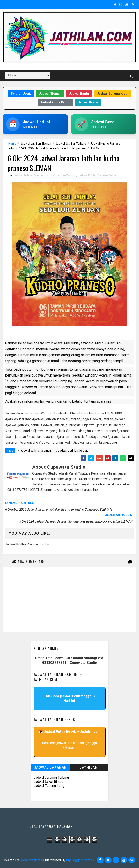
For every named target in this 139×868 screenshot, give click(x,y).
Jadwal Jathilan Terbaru (71, 144)
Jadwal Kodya (88, 102)
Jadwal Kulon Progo (55, 102)
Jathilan (89, 767)
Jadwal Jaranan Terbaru (51, 778)
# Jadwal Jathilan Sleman (34, 451)
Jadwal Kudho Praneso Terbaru (98, 175)
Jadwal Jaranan (50, 767)
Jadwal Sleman (50, 94)
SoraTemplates (31, 860)
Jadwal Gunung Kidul (113, 94)
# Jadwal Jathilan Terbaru (72, 451)
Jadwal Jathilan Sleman (36, 144)
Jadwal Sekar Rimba (48, 782)
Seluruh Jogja (21, 94)
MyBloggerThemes (80, 860)
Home (12, 144)
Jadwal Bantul (79, 94)
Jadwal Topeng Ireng (49, 786)
